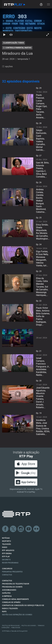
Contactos (7, 575)
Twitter (13, 529)
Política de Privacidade (11, 626)
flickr (36, 529)
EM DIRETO (6, 560)
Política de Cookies (29, 626)
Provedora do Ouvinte (12, 587)
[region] (26, 23)
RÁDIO (5, 547)
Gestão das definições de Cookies (17, 615)
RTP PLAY (6, 557)
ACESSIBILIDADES (9, 590)
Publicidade (16, 628)
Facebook (5, 529)
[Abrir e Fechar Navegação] (48, 5)
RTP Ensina (7, 554)
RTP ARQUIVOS (8, 550)
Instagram (21, 529)
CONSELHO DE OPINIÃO (11, 602)
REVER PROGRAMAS (10, 563)
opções (7, 66)
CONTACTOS (7, 581)
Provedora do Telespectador (16, 584)
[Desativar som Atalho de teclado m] (11, 35)
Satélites (6, 593)
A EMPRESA (7, 596)
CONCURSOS (7, 569)
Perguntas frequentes (12, 572)
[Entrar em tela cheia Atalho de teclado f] (48, 35)
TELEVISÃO (7, 544)
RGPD (4, 612)
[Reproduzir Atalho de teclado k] (4, 35)
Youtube (29, 529)
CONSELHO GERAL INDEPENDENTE (15, 599)
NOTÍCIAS (6, 538)
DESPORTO (7, 541)
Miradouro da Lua (17, 53)
